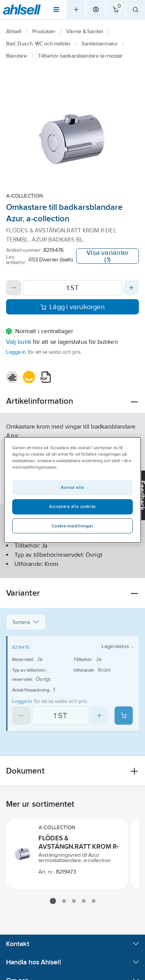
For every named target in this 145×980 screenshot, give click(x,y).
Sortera (26, 622)
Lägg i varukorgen (72, 307)
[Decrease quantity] (14, 288)
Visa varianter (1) (108, 256)
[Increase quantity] (131, 288)
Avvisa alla (72, 487)
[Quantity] (72, 288)
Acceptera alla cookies (72, 506)
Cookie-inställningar (72, 526)
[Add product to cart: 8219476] (124, 716)
